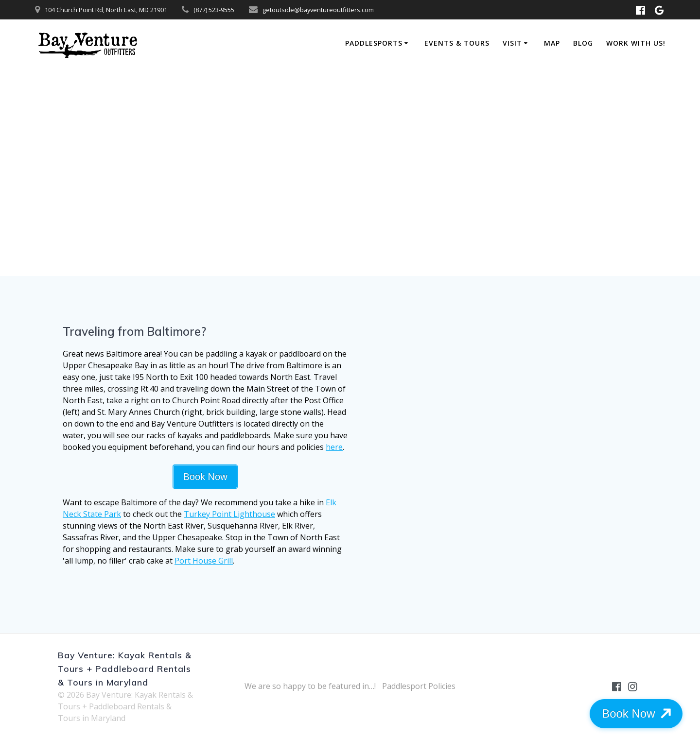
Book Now (205, 477)
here (334, 447)
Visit (512, 43)
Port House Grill (204, 561)
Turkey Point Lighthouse (229, 514)
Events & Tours (457, 43)
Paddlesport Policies (419, 686)
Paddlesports (374, 43)
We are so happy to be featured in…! (310, 686)
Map (552, 43)
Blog (583, 43)
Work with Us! (636, 43)
